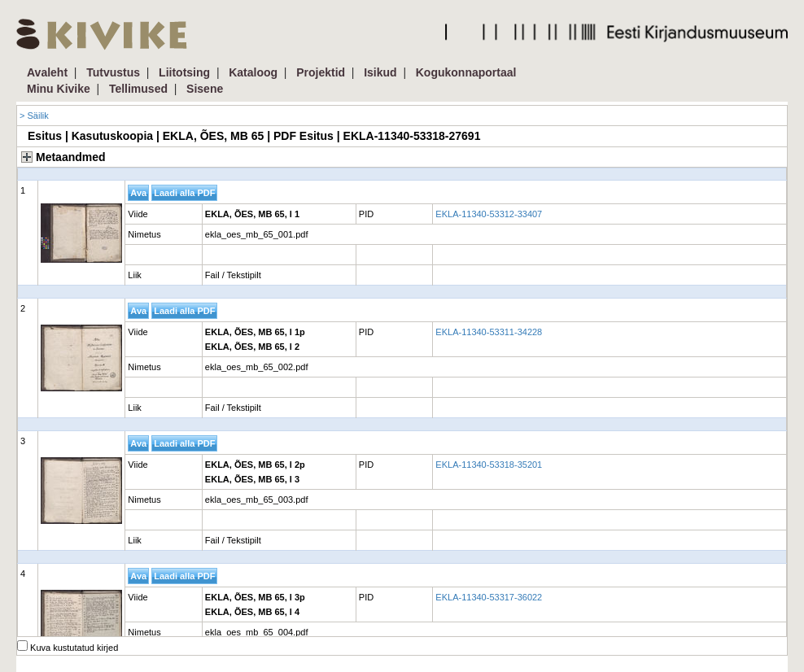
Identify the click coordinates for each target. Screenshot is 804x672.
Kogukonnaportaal (466, 72)
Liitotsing (184, 72)
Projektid (321, 72)
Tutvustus (113, 72)
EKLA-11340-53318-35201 (489, 465)
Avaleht (47, 72)
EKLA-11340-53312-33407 (489, 214)
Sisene (205, 89)
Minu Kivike (59, 89)
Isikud (380, 72)
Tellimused (138, 89)
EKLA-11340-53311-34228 (489, 332)
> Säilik (34, 116)
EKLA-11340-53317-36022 (489, 597)
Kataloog (253, 72)
